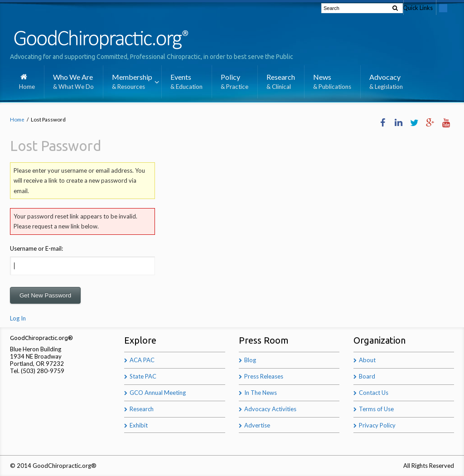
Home (17, 119)
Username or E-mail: (36, 248)
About (367, 360)
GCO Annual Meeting (158, 393)
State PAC (143, 376)
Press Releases (264, 376)
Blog (250, 360)
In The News (261, 393)
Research (142, 409)
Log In (18, 318)
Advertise (257, 425)
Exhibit (139, 425)
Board (367, 376)
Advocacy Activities (270, 409)
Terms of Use (376, 409)
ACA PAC (142, 360)
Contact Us (374, 393)
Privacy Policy (377, 425)
